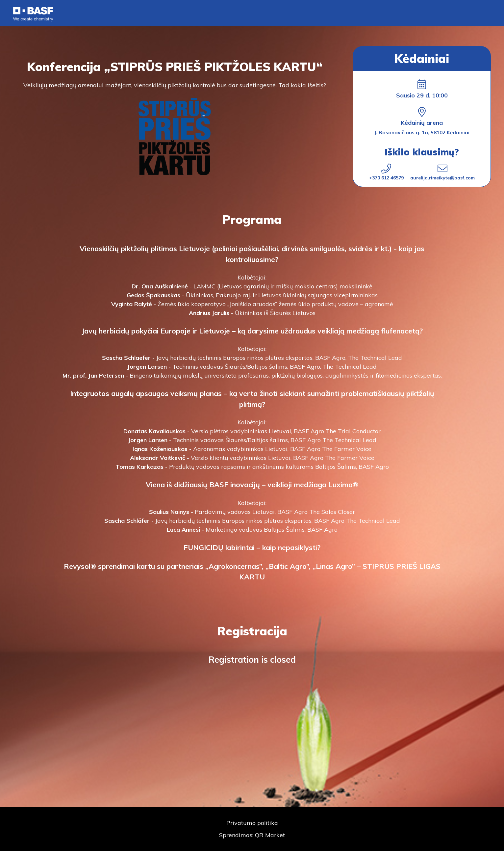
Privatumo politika (252, 823)
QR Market (270, 835)
